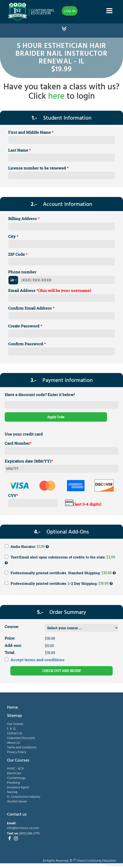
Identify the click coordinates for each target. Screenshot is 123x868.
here (56, 97)
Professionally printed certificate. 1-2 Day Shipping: (59, 584)
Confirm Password (27, 344)
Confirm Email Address (31, 308)
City (13, 236)
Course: (12, 626)
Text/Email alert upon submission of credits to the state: (60, 559)
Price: (10, 638)
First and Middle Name (31, 132)
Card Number (18, 443)
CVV (13, 495)
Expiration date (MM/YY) (29, 461)
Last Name (20, 150)
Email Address (50, 290)
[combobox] (13, 280)
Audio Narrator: (27, 547)
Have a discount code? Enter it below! (40, 395)
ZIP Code (18, 254)
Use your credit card (24, 434)
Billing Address (24, 218)
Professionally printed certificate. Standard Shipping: (60, 573)
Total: (10, 652)
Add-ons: (13, 645)
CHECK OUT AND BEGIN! (61, 671)
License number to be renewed (38, 168)
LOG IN (70, 11)
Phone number (22, 272)
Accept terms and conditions (38, 660)
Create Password (25, 326)
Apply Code (56, 417)
